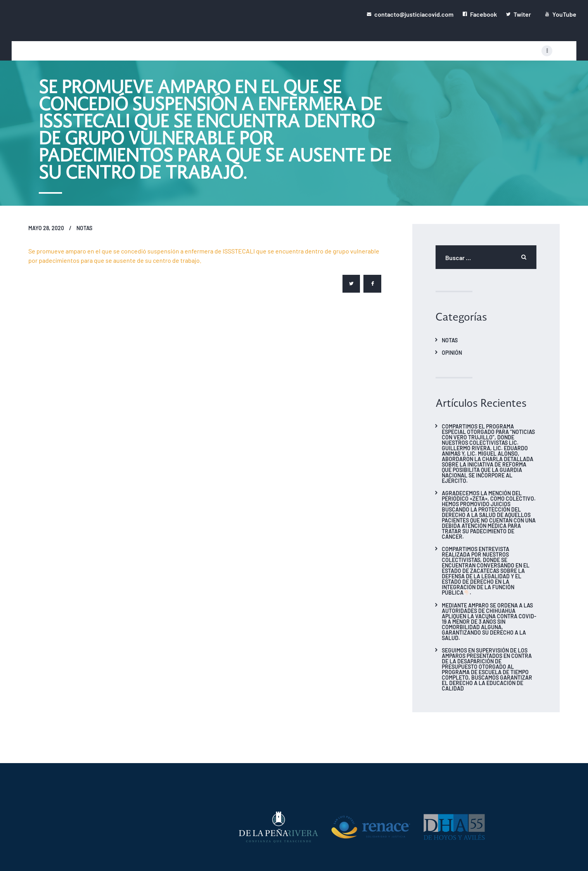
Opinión (452, 352)
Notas (84, 228)
